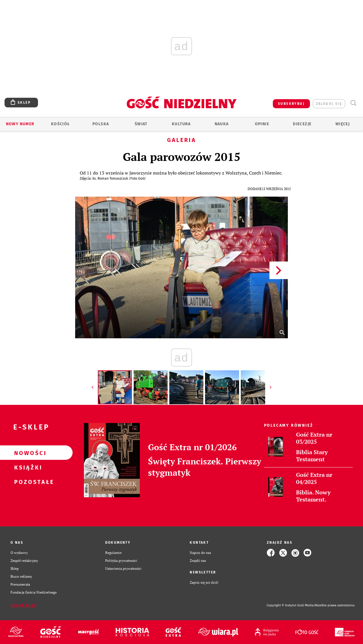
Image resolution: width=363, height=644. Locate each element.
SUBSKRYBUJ (291, 104)
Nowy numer (20, 124)
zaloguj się (329, 104)
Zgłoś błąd (24, 605)
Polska (101, 124)
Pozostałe (27, 482)
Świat (141, 124)
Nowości (27, 453)
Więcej (343, 124)
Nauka (222, 124)
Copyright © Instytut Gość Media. (291, 605)
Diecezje (302, 124)
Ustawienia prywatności (123, 568)
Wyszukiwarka (353, 103)
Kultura (181, 124)
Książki (27, 467)
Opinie (262, 124)
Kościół (61, 124)
